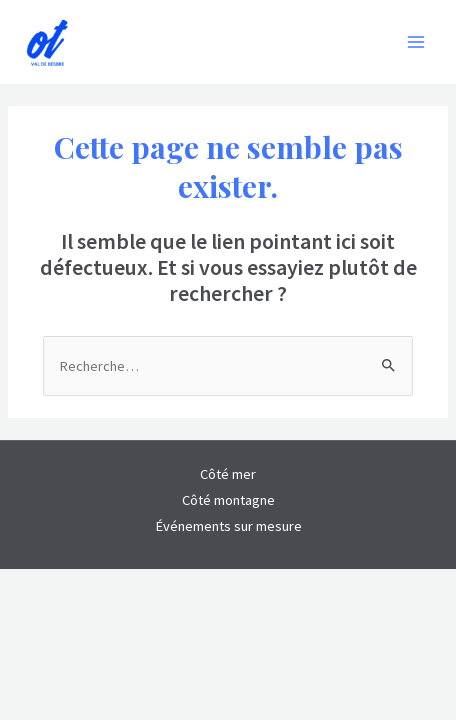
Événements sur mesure (228, 526)
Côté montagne (228, 500)
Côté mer (228, 474)
